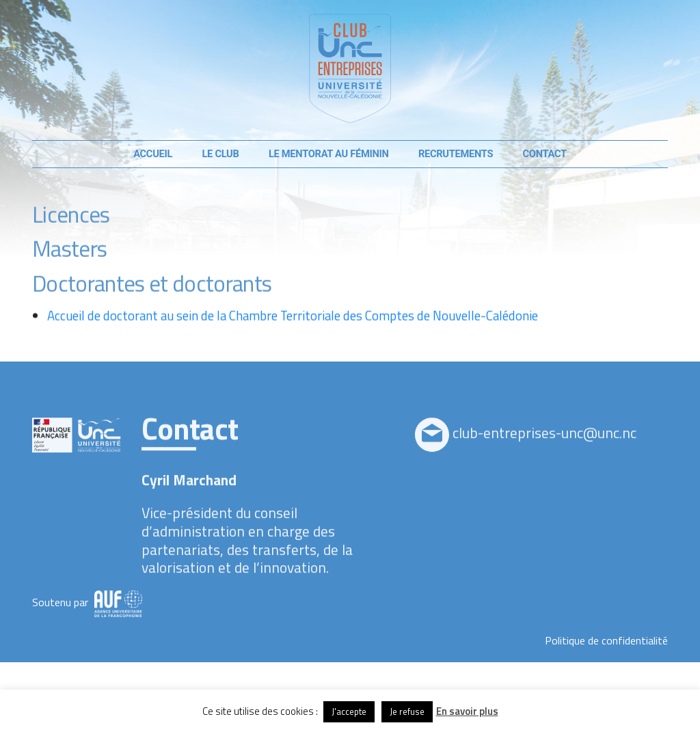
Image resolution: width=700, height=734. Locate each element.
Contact (545, 154)
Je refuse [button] (407, 711)
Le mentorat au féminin (329, 154)
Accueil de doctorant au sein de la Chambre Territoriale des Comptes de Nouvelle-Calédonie (293, 332)
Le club (220, 154)
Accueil (153, 154)
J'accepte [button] (349, 711)
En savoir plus (467, 711)
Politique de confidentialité (606, 640)
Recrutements (456, 154)
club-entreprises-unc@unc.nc (544, 451)
